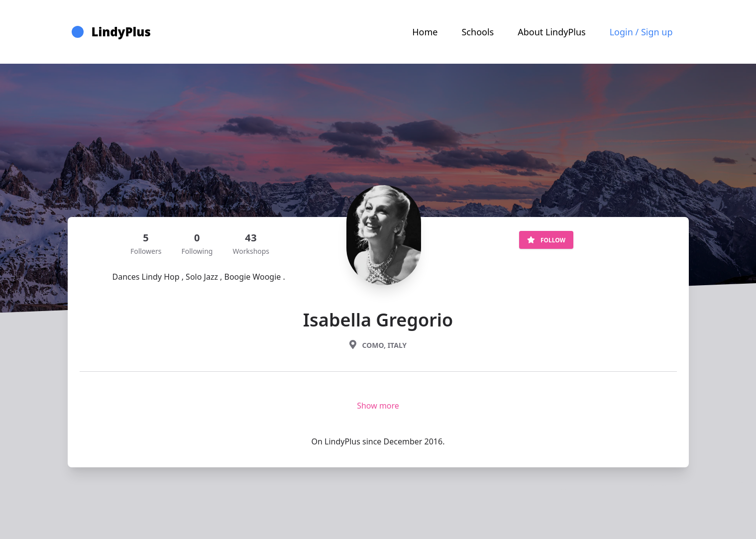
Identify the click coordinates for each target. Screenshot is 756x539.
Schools (478, 32)
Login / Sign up (641, 32)
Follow (546, 240)
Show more (378, 406)
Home (425, 32)
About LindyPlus (552, 32)
